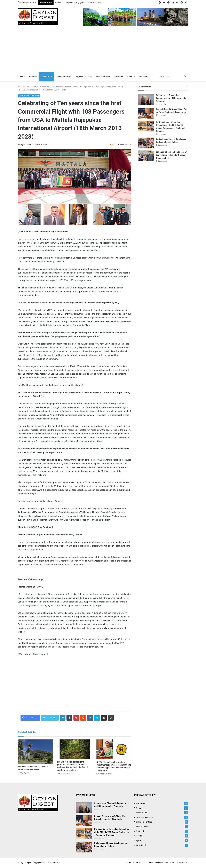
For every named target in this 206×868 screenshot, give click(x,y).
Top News (35, 96)
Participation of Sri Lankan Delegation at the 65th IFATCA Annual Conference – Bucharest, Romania (112, 832)
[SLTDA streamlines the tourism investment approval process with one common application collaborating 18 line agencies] (114, 749)
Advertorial (119, 76)
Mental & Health (103, 76)
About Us (131, 76)
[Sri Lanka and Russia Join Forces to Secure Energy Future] (146, 143)
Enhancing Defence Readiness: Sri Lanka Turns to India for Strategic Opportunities (172, 155)
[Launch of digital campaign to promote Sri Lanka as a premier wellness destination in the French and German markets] (75, 749)
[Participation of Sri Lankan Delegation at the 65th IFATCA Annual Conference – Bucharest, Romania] (146, 126)
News (138, 808)
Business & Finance (84, 76)
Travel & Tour (46, 76)
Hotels (139, 836)
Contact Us (144, 76)
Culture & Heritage (64, 76)
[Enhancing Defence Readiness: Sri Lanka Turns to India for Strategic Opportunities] (146, 156)
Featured (33, 76)
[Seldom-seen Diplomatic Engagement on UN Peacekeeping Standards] (146, 99)
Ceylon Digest (25, 145)
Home (22, 76)
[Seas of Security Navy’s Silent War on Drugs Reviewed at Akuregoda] (146, 113)
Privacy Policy (182, 863)
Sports (139, 840)
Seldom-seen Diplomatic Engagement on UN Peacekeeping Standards (84, 3)
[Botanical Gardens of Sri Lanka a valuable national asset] (35, 752)
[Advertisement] (103, 50)
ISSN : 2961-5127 (54, 863)
